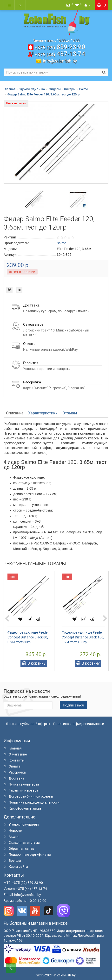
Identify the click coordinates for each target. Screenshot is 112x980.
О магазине (15, 754)
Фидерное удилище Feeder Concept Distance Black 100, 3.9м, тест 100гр (83, 637)
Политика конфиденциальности (79, 724)
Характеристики (43, 413)
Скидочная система (22, 843)
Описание (15, 413)
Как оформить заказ (23, 808)
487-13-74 (60, 54)
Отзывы (71, 413)
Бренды (12, 861)
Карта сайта (16, 867)
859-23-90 (60, 47)
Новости (13, 830)
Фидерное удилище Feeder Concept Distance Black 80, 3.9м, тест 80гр (28, 637)
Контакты (14, 760)
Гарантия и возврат (22, 790)
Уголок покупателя (21, 824)
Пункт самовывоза (21, 784)
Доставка (14, 778)
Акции (11, 836)
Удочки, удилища (32, 89)
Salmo (84, 89)
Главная (10, 89)
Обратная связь (19, 849)
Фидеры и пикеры (62, 89)
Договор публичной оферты (28, 724)
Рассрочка (15, 772)
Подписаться (73, 705)
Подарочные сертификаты (27, 855)
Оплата (12, 766)
